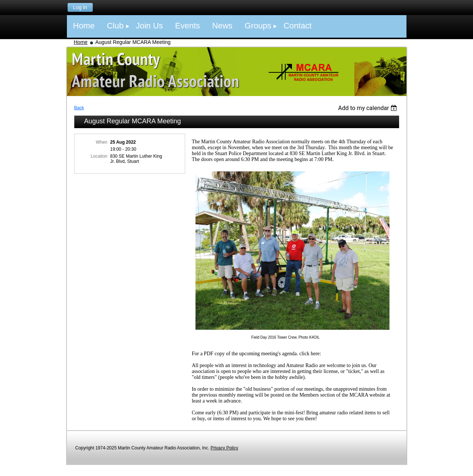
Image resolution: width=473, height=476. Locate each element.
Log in (80, 7)
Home (81, 42)
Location (99, 156)
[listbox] (369, 108)
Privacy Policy (224, 448)
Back (79, 108)
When (101, 142)
